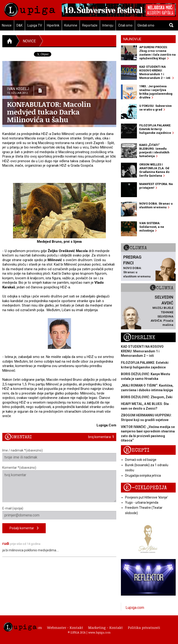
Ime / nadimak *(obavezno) (59, 455)
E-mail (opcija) (59, 513)
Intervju (108, 25)
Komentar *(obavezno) (59, 484)
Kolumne (71, 25)
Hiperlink (53, 25)
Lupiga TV (35, 25)
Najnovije (132, 39)
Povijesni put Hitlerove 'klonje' (147, 497)
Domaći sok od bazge (141, 460)
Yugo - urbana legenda (142, 502)
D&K (19, 25)
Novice (29, 41)
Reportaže (90, 25)
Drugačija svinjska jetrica (143, 475)
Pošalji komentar (24, 528)
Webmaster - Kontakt (65, 627)
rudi (6, 544)
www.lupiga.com (99, 632)
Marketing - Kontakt (105, 627)
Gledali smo (146, 25)
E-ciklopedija (145, 488)
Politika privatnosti (144, 627)
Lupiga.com (135, 608)
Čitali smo (125, 25)
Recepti (136, 450)
